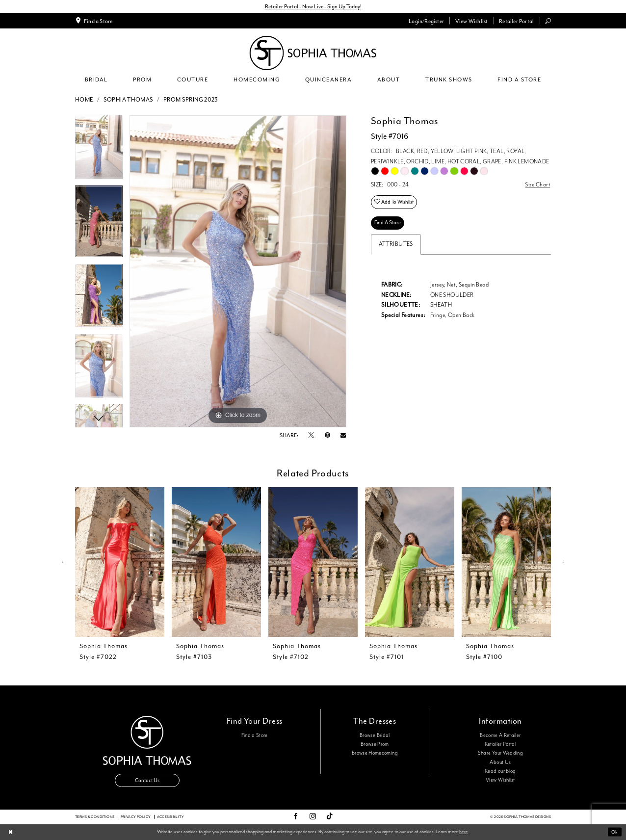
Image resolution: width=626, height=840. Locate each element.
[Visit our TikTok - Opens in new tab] (330, 817)
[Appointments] (94, 21)
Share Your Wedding (500, 753)
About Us (500, 762)
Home (84, 100)
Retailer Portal (500, 744)
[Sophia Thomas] (313, 53)
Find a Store (255, 735)
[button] (427, 21)
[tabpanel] (99, 150)
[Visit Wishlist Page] (471, 21)
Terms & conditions (95, 817)
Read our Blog (500, 771)
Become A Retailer (500, 735)
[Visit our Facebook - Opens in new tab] (296, 817)
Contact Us (147, 780)
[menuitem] (94, 21)
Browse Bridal (375, 735)
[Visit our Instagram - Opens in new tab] (313, 817)
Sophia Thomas (129, 100)
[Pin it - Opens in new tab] (327, 435)
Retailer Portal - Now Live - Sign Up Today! (313, 6)
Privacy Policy (136, 817)
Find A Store (388, 223)
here (464, 832)
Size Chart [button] (538, 185)
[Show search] (548, 21)
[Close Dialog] (10, 832)
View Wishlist (500, 780)
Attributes (396, 244)
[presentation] (120, 562)
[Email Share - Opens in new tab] (343, 435)
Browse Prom (375, 744)
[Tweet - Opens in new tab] (311, 436)
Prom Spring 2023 (191, 100)
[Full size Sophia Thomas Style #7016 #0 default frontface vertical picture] (238, 271)
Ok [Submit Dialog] (614, 832)
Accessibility (170, 817)
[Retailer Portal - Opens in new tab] (517, 21)
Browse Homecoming (375, 753)
